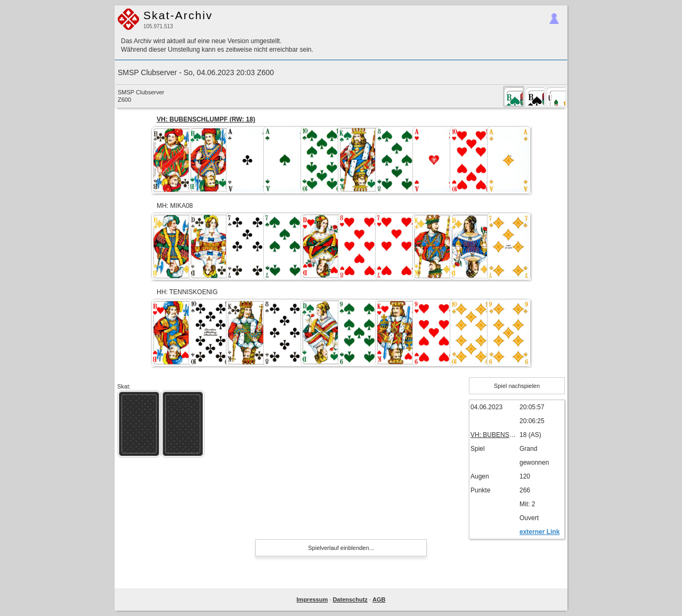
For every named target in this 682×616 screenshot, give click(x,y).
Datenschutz (350, 599)
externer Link (539, 532)
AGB (379, 599)
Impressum (312, 599)
